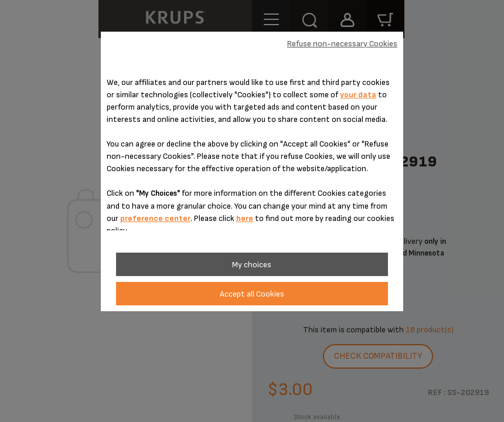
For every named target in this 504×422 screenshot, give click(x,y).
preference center (155, 218)
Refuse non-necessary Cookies (342, 44)
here (245, 218)
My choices (252, 265)
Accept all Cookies (252, 294)
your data (358, 95)
